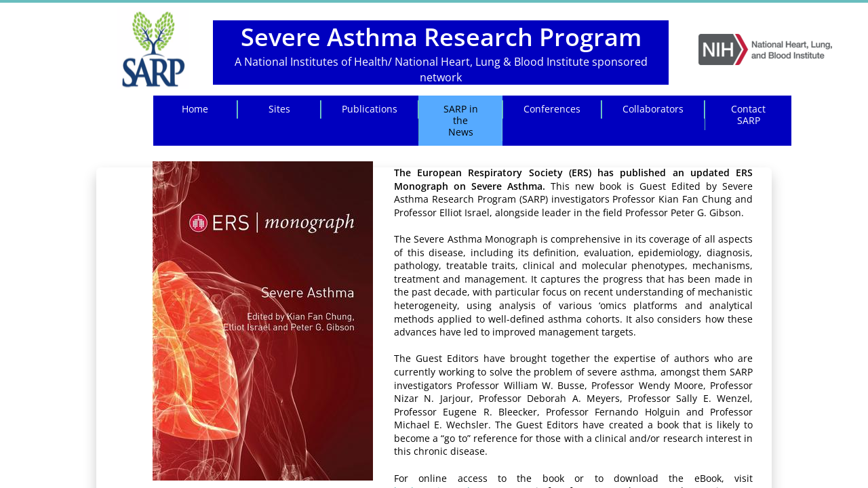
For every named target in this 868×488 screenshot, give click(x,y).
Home (195, 109)
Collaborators (653, 109)
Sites (279, 109)
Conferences (552, 109)
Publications (370, 109)
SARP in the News (461, 120)
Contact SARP (748, 115)
